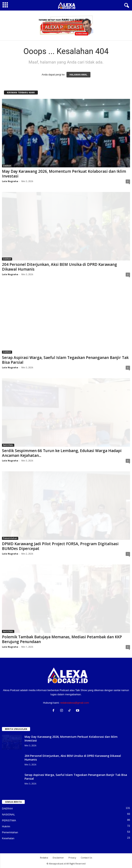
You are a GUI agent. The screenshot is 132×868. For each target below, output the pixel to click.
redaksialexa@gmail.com (75, 703)
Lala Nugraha (10, 181)
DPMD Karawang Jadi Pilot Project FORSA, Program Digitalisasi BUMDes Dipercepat (60, 546)
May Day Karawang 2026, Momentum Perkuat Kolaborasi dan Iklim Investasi (64, 174)
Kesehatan (8, 838)
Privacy (72, 858)
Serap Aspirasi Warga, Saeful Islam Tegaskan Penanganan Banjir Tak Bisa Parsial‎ (65, 360)
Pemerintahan (10, 538)
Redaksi (44, 858)
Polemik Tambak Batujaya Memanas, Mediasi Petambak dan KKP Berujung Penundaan (62, 639)
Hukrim (6, 826)
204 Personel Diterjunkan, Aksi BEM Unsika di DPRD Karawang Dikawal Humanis (59, 267)
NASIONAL (8, 445)
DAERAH (7, 166)
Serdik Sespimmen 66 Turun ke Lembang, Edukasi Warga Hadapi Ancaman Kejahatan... (62, 453)
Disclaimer (58, 858)
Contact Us (86, 858)
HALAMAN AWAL (78, 75)
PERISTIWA (9, 820)
